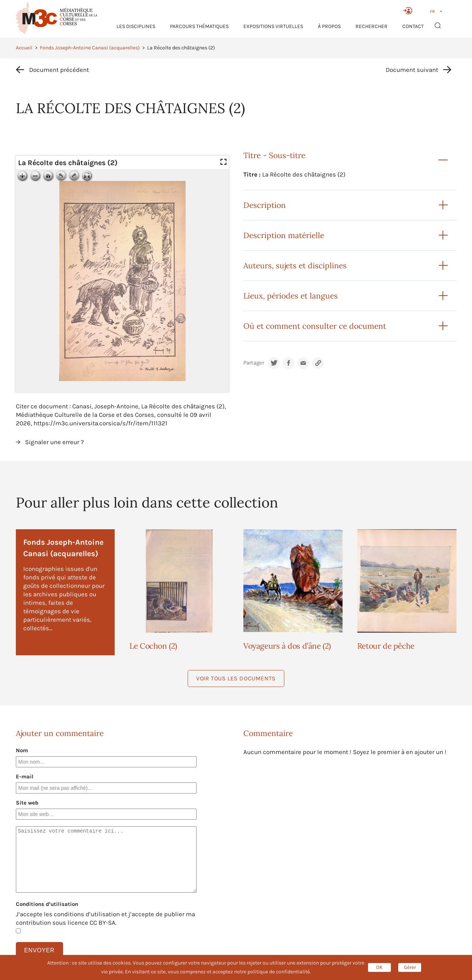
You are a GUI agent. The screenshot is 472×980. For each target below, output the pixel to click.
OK (379, 967)
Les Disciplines (136, 26)
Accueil (24, 48)
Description (265, 205)
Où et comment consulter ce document (315, 326)
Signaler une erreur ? (54, 442)
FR (432, 11)
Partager (254, 363)
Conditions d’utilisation (47, 904)
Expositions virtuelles (273, 26)
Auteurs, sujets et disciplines (295, 266)
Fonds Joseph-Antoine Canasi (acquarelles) (90, 48)
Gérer (410, 967)
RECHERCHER (372, 26)
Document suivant (412, 70)
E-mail (25, 777)
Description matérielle (284, 235)
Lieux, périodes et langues (291, 296)
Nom (22, 750)
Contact (413, 26)
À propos (329, 26)
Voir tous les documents (236, 678)
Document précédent (59, 70)
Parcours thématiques (199, 26)
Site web (27, 803)
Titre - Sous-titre (274, 155)
